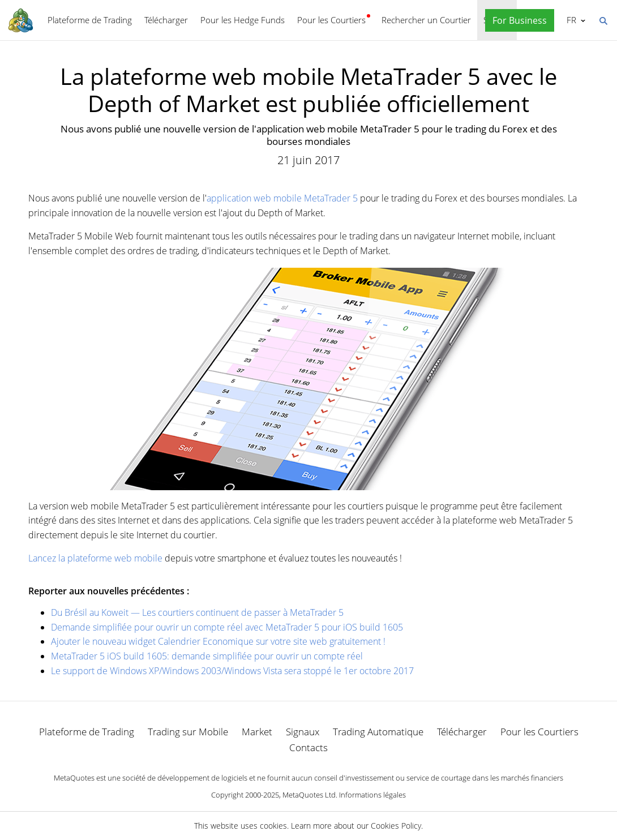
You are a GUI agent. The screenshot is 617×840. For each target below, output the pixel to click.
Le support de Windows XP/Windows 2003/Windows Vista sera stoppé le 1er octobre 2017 (232, 671)
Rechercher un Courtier (426, 20)
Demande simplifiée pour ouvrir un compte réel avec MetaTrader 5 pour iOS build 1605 (227, 627)
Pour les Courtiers (331, 20)
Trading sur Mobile (188, 732)
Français (570, 20)
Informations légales (372, 795)
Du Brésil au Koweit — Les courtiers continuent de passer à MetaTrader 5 (197, 612)
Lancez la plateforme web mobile (95, 558)
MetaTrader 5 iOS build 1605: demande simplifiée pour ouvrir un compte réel (207, 656)
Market (257, 732)
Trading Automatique (378, 732)
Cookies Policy (396, 826)
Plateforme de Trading (90, 20)
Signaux (303, 732)
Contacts (308, 747)
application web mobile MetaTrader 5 (282, 198)
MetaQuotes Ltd (309, 795)
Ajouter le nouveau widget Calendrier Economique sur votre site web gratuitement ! (218, 641)
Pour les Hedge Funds (243, 20)
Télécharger (166, 20)
